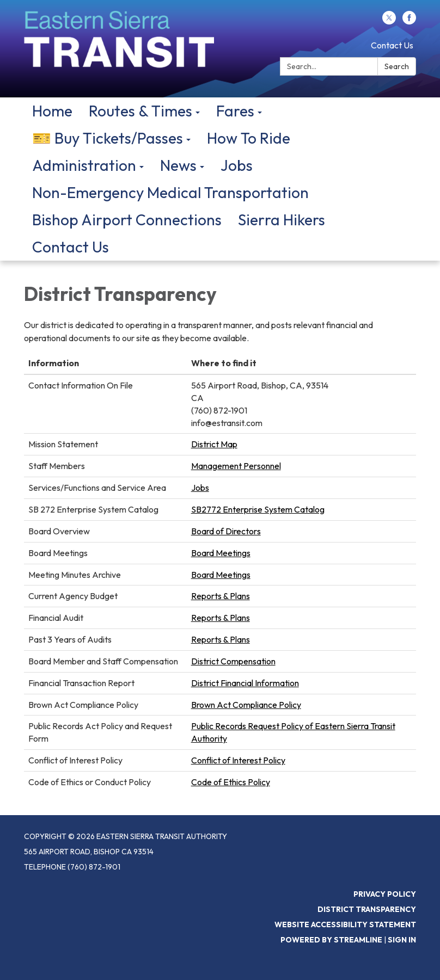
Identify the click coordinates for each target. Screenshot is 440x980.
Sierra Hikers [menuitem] (282, 220)
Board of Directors (226, 531)
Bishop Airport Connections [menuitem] (127, 220)
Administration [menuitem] (84, 165)
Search (397, 66)
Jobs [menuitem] (237, 165)
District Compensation (233, 661)
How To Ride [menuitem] (249, 138)
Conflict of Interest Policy (238, 760)
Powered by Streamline (331, 940)
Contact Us (392, 45)
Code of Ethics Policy (231, 782)
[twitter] (389, 21)
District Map (214, 444)
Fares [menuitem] (235, 111)
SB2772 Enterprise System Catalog (258, 509)
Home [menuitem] (52, 111)
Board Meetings (221, 553)
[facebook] (409, 21)
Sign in (402, 940)
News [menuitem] (178, 165)
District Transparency (367, 909)
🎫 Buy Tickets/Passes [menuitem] (108, 138)
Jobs (200, 488)
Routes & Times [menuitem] (140, 111)
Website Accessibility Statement (345, 924)
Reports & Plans (221, 596)
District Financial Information (245, 683)
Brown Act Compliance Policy (246, 705)
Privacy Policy (385, 894)
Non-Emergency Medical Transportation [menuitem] (170, 192)
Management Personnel (236, 466)
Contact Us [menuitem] (71, 247)
